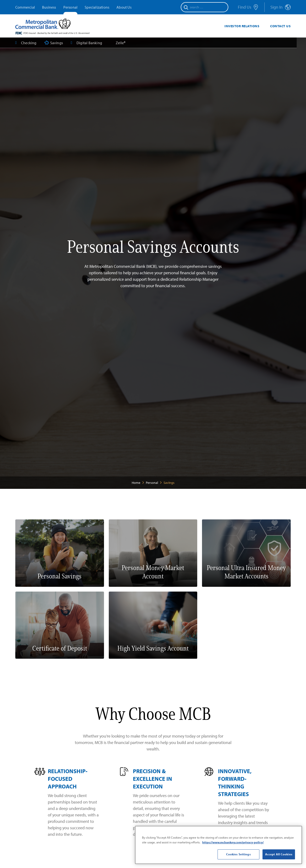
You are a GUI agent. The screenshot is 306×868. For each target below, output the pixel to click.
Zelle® (121, 43)
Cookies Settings (238, 854)
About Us (124, 7)
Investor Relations (242, 26)
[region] (219, 845)
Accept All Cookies (279, 854)
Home (136, 483)
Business (49, 7)
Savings (54, 43)
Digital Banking (86, 43)
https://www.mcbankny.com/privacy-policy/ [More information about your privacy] (233, 842)
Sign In (281, 7)
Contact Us (280, 26)
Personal (71, 7)
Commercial (25, 7)
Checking (26, 43)
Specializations (97, 7)
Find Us (248, 7)
